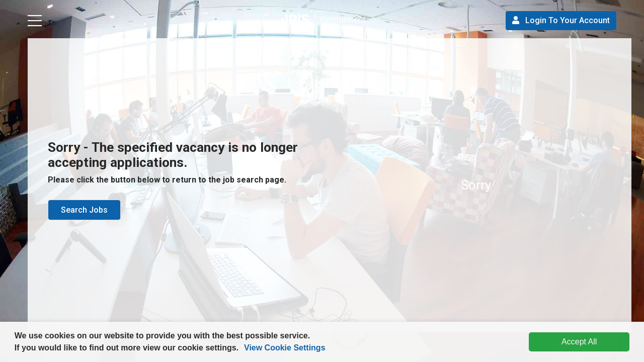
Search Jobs (84, 210)
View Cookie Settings (285, 348)
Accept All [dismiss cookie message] (579, 342)
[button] (243, 349)
